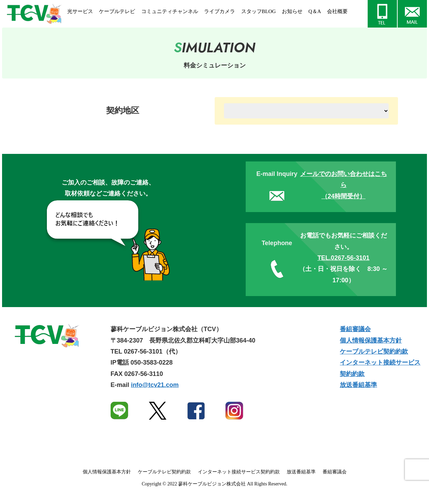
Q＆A (315, 11)
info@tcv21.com (155, 385)
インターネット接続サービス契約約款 (239, 472)
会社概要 (337, 11)
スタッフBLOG (259, 11)
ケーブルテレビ (117, 11)
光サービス (80, 11)
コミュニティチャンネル (170, 11)
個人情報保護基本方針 (371, 340)
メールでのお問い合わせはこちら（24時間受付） (344, 185)
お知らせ (292, 11)
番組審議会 (355, 329)
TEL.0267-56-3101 (343, 258)
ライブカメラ (219, 11)
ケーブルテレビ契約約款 (374, 351)
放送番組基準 (358, 385)
